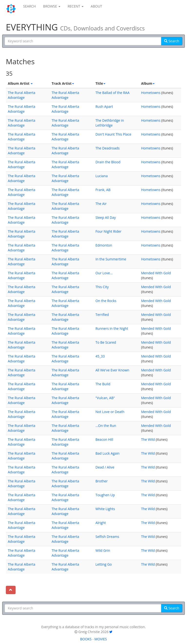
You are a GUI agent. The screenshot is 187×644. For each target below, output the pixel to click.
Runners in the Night (112, 328)
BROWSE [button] (52, 6)
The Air (101, 204)
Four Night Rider (108, 231)
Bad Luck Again (108, 453)
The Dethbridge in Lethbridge (110, 123)
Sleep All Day (106, 217)
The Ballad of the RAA (112, 93)
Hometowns (151, 93)
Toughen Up (105, 495)
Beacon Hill (104, 439)
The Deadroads (108, 148)
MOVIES (101, 639)
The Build (103, 384)
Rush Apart (104, 106)
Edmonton (104, 245)
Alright (101, 523)
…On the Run (106, 426)
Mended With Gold (156, 273)
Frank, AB (103, 190)
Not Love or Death (110, 412)
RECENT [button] (76, 6)
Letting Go (104, 564)
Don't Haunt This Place (113, 134)
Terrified (102, 315)
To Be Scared (106, 342)
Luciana (102, 176)
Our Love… (104, 273)
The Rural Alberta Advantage (22, 95)
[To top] (11, 590)
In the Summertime (111, 259)
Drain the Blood (108, 162)
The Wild (148, 439)
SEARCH (29, 6)
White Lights (105, 509)
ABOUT (97, 6)
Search (172, 41)
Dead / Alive (105, 467)
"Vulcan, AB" (105, 398)
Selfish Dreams (107, 537)
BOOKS (86, 639)
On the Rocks (106, 301)
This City (102, 287)
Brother (102, 481)
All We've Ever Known (112, 370)
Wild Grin (103, 550)
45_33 (100, 356)
